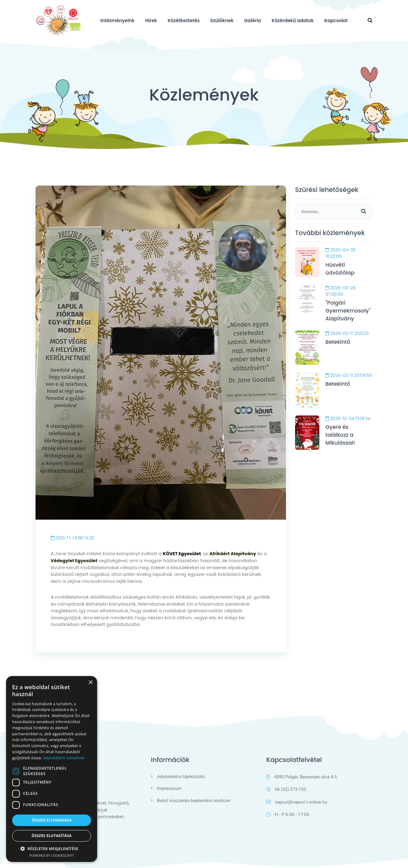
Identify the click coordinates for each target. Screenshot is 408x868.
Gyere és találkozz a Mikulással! (341, 437)
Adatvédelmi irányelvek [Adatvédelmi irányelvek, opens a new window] (64, 758)
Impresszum (170, 788)
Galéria (253, 21)
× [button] (90, 683)
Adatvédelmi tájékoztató (182, 776)
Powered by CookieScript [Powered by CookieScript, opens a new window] (52, 855)
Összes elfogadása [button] (52, 820)
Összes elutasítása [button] (52, 836)
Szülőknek (222, 21)
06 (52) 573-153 (287, 789)
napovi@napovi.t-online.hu (297, 802)
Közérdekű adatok (293, 21)
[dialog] (52, 769)
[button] (52, 849)
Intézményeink (117, 21)
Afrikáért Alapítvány (234, 554)
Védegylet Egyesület (75, 560)
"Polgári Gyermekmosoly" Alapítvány (349, 312)
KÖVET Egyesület (182, 554)
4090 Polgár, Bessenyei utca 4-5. (303, 777)
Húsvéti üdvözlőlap (341, 269)
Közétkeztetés (184, 21)
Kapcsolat (336, 21)
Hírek (151, 21)
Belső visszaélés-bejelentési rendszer (195, 800)
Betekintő (338, 344)
